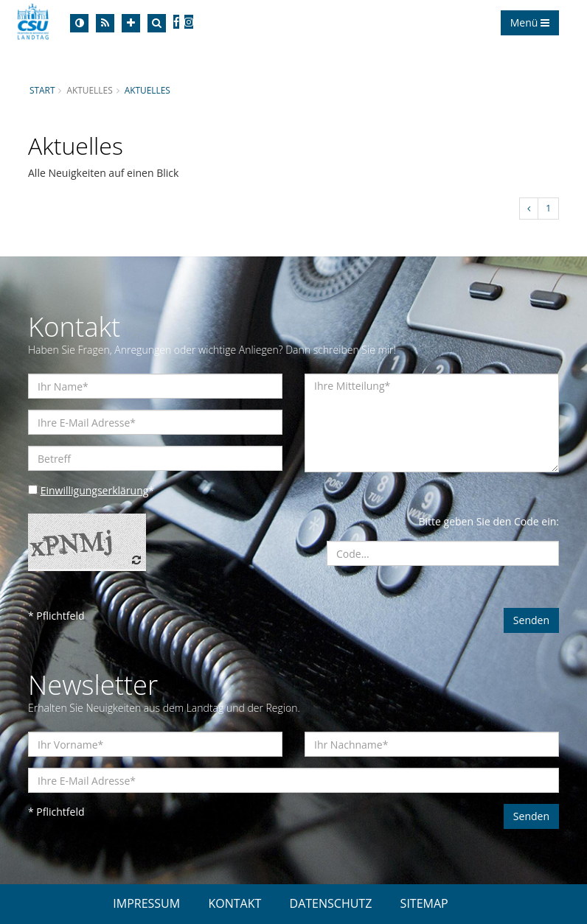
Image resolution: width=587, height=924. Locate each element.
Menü (530, 22)
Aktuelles (147, 90)
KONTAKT (235, 903)
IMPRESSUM (146, 903)
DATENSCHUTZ (331, 903)
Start (42, 90)
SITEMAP (424, 903)
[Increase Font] (131, 23)
